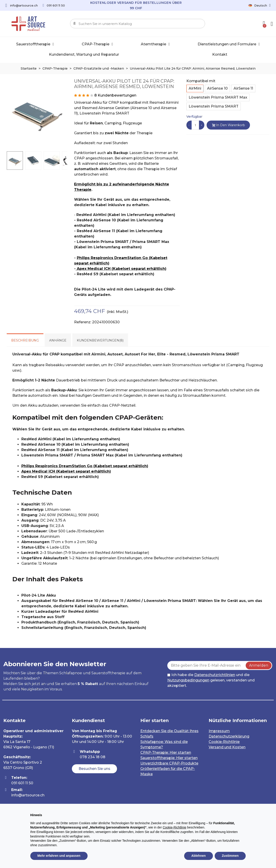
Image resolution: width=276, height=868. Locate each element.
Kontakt (220, 54)
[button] (94, 769)
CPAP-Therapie (97, 44)
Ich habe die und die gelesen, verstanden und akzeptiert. (211, 680)
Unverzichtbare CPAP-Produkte (169, 763)
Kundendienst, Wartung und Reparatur (84, 54)
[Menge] (195, 125)
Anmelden (259, 665)
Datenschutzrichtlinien (215, 675)
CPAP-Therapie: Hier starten (166, 752)
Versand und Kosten (227, 747)
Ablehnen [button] (199, 856)
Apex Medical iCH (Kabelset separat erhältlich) (122, 269)
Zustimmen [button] (230, 856)
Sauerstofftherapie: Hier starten (169, 758)
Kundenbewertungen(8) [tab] (100, 340)
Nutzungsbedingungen (188, 680)
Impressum (219, 731)
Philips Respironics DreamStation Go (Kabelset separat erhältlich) (85, 466)
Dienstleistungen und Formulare (229, 44)
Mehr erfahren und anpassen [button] (59, 856)
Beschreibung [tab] (25, 340)
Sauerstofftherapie (35, 44)
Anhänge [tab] (58, 340)
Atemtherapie (155, 44)
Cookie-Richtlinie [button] (174, 827)
